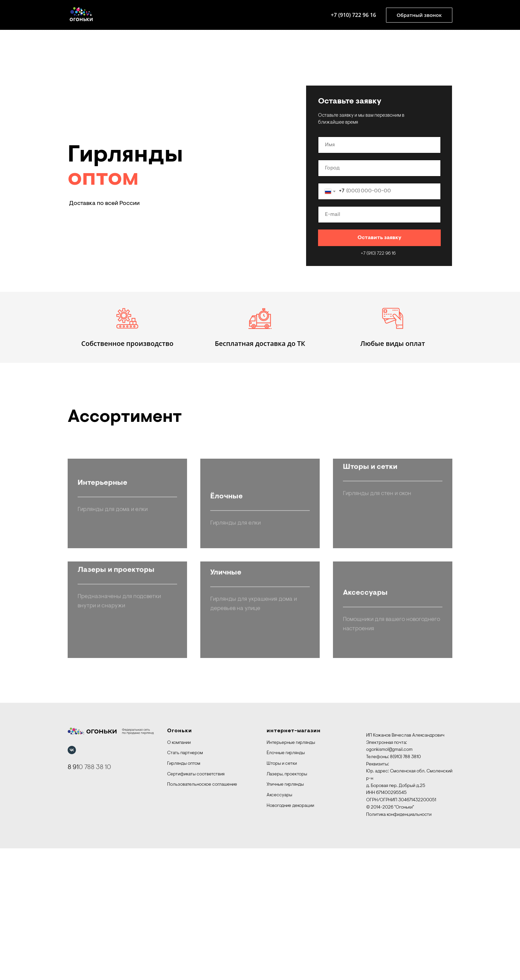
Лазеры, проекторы (287, 906)
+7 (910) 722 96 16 (353, 15)
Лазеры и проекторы (116, 763)
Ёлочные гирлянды (286, 885)
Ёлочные (227, 590)
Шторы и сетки (370, 590)
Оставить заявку (379, 238)
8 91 (73, 899)
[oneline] (379, 168)
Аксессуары (279, 927)
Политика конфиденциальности (399, 946)
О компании (179, 874)
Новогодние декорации (290, 937)
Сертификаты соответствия (196, 906)
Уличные (226, 763)
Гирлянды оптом (184, 895)
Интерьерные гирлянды (291, 874)
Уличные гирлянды (285, 916)
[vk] (72, 881)
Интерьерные (102, 590)
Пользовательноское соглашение (202, 916)
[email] (379, 215)
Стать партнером (185, 885)
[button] (419, 15)
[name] (379, 145)
